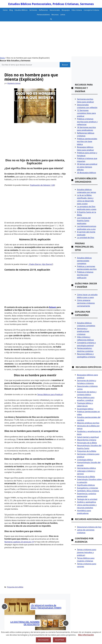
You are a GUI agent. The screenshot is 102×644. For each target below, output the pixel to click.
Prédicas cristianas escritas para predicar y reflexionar (87, 122)
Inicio (2, 58)
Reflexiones (43, 10)
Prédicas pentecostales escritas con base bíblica (87, 141)
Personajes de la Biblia (87, 443)
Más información (86, 635)
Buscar (65, 65)
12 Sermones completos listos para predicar (86, 113)
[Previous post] (4, 607)
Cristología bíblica (85, 460)
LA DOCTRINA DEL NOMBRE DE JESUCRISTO (25, 623)
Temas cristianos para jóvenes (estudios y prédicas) (87, 552)
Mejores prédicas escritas (88, 423)
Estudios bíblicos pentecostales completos (84, 261)
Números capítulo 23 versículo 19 (19, 542)
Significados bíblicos (86, 485)
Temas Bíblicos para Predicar (50, 394)
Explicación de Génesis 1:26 (42, 185)
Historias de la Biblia (86, 477)
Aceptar (59, 640)
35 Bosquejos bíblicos (87, 173)
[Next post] (66, 623)
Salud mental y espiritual (88, 437)
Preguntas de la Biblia (15, 587)
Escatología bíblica (85, 409)
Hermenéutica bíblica (86, 468)
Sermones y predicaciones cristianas (83, 331)
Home (5, 10)
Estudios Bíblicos (21, 10)
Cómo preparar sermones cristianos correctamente (86, 303)
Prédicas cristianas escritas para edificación (85, 275)
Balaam (53, 307)
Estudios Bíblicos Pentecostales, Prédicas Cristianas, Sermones (51, 4)
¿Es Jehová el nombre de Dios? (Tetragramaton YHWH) (46, 606)
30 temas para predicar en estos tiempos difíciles (87, 167)
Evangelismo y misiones (88, 488)
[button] (51, 19)
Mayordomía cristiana (87, 440)
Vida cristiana (77, 10)
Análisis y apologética (86, 502)
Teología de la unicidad (87, 499)
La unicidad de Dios (86, 237)
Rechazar (43, 640)
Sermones (33, 10)
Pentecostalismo (43, 15)
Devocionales (55, 10)
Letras (63, 15)
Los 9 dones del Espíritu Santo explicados (84, 221)
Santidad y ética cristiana (88, 491)
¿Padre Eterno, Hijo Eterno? (41, 264)
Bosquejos (66, 10)
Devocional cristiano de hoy (89, 527)
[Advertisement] (51, 40)
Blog (11, 10)
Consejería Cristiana (91, 10)
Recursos (55, 15)
